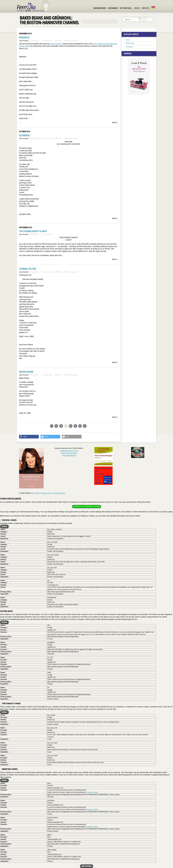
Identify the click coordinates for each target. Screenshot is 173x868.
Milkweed (24, 37)
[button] (29, 437)
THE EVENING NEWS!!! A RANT (33, 231)
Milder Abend (26, 372)
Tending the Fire (28, 269)
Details (4, 526)
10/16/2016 (35, 139)
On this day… (126, 8)
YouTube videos (6, 611)
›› (85, 426)
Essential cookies (8, 520)
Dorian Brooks (55, 44)
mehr (114, 122)
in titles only (143, 20)
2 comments (48, 139)
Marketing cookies (9, 769)
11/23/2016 (35, 41)
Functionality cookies (10, 703)
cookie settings (59, 493)
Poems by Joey (72, 139)
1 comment (47, 234)
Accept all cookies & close (86, 507)
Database (113, 8)
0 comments (48, 41)
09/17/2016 (35, 272)
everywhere (143, 18)
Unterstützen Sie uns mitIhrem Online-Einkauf (69, 453)
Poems (59, 41)
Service (145, 8)
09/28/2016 (35, 234)
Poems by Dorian (72, 41)
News (137, 8)
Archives (129, 47)
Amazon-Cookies (92, 792)
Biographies (100, 8)
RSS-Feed (130, 43)
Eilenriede (24, 135)
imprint (38, 493)
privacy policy (47, 493)
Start (128, 40)
